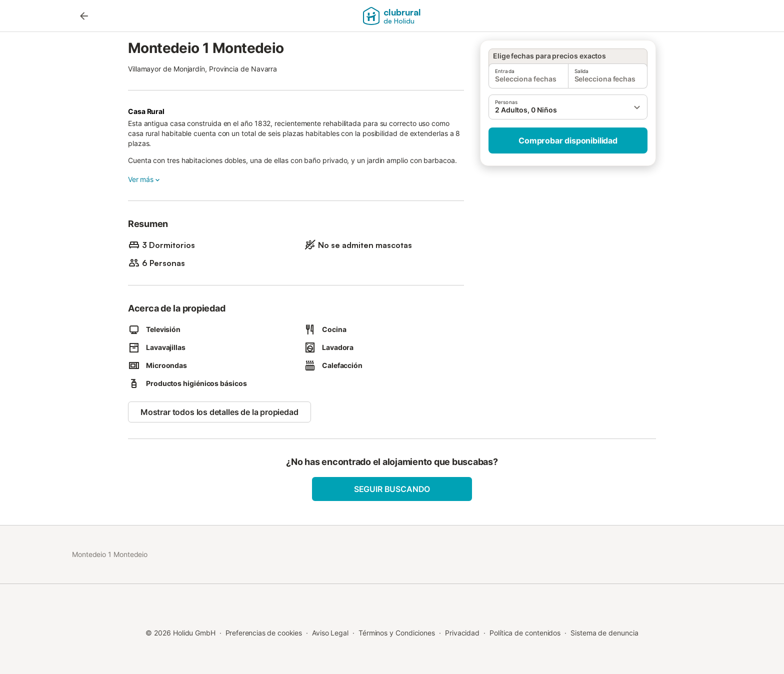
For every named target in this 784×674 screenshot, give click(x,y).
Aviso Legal (330, 633)
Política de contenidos (525, 633)
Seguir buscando (392, 489)
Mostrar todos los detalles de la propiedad (219, 412)
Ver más (145, 179)
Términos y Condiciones (397, 633)
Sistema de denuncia (604, 633)
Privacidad (462, 633)
